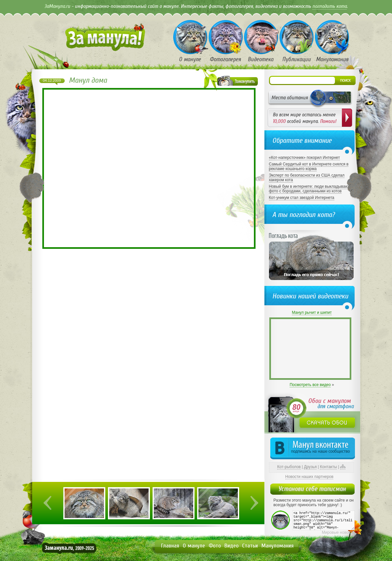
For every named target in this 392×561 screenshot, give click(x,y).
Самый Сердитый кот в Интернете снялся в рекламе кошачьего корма (309, 166)
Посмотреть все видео (310, 385)
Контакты (328, 467)
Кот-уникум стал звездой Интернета (302, 198)
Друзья (310, 467)
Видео (231, 546)
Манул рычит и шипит (312, 313)
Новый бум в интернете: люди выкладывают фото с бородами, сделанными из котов (309, 189)
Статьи (250, 546)
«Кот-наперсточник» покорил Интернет (305, 158)
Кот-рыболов (289, 467)
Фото (215, 546)
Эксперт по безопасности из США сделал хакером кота (307, 178)
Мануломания (278, 546)
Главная (170, 546)
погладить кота (330, 6)
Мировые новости (338, 532)
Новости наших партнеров (309, 477)
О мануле (194, 546)
